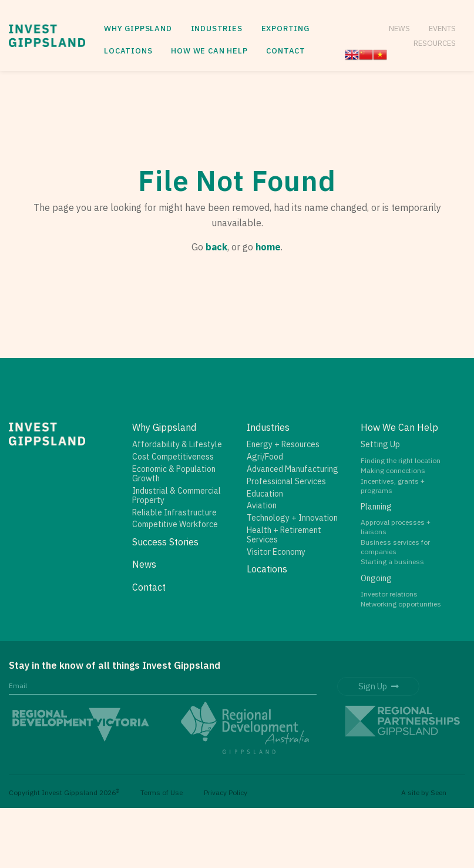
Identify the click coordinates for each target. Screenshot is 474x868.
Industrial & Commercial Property (177, 495)
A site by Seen (424, 792)
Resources (435, 43)
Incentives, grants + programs (393, 486)
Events (442, 28)
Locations (128, 51)
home (268, 247)
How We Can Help (209, 51)
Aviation (262, 505)
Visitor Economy (276, 552)
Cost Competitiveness (173, 457)
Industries (217, 29)
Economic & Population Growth (174, 474)
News (399, 28)
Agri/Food (265, 457)
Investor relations (389, 594)
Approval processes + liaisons (396, 527)
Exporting (285, 29)
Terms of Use (162, 792)
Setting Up (380, 444)
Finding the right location (401, 460)
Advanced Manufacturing (293, 469)
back (216, 247)
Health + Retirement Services (284, 535)
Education (265, 494)
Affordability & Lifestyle (177, 444)
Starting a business (392, 562)
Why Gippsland (138, 29)
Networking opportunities (401, 604)
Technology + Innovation (292, 518)
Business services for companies (395, 547)
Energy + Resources (283, 444)
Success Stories (165, 542)
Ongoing (376, 578)
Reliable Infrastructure (174, 512)
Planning (376, 507)
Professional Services (286, 481)
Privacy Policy (226, 792)
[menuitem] (138, 29)
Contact (286, 51)
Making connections (393, 470)
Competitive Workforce (175, 524)
